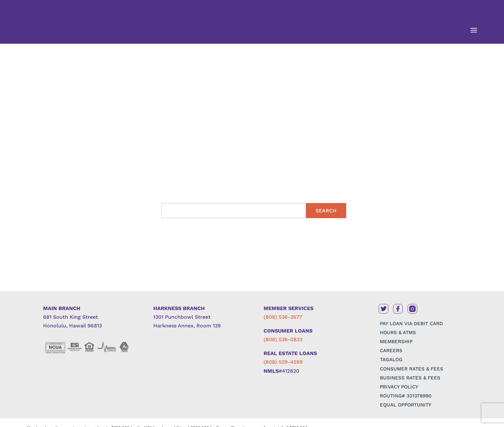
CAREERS (391, 351)
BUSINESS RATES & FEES (410, 378)
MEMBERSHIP (396, 342)
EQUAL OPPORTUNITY (406, 405)
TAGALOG (391, 360)
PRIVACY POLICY (399, 387)
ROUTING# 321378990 (406, 396)
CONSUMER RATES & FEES (412, 369)
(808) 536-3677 (283, 317)
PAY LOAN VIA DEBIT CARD (411, 324)
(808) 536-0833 (283, 339)
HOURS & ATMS (398, 333)
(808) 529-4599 (283, 362)
